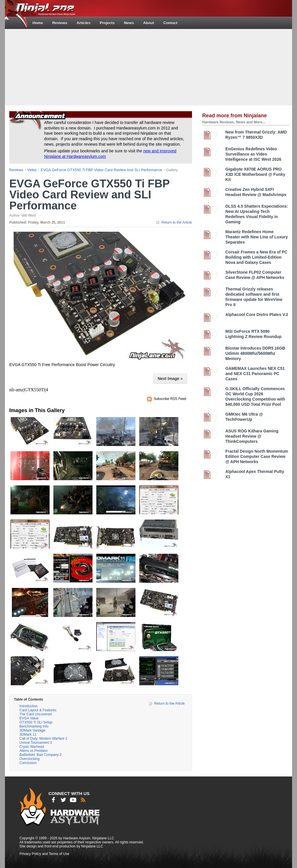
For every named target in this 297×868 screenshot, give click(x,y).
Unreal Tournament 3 (36, 743)
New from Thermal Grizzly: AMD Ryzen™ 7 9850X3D (256, 135)
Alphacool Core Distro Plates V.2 (257, 315)
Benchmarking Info (34, 726)
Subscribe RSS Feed (170, 399)
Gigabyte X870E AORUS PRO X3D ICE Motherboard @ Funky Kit (255, 174)
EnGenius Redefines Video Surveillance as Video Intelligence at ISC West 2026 (253, 154)
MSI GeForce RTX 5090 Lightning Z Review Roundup (253, 334)
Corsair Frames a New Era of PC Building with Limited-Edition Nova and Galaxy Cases (256, 257)
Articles (84, 23)
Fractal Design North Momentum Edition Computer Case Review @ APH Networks (257, 456)
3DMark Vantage (32, 730)
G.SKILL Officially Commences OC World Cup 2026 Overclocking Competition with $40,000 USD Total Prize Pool (255, 396)
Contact (170, 23)
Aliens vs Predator (33, 751)
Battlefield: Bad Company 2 (40, 755)
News (129, 23)
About (148, 23)
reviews (16, 170)
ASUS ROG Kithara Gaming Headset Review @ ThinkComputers (252, 436)
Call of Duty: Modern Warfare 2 (43, 739)
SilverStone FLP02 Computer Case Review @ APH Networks (255, 275)
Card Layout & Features (38, 710)
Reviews (60, 23)
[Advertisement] (148, 67)
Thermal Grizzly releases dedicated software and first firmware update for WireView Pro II (254, 297)
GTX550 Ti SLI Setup (36, 722)
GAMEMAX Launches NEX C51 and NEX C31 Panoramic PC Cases (255, 374)
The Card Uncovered (36, 714)
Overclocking (29, 759)
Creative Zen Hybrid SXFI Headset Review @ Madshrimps (256, 192)
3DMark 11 (28, 734)
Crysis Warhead (32, 747)
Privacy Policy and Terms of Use (44, 854)
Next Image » (170, 379)
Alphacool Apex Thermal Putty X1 (255, 474)
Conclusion (28, 763)
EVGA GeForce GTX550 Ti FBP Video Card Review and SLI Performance (101, 170)
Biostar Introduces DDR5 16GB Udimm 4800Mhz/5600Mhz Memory (255, 353)
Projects (107, 23)
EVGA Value (29, 718)
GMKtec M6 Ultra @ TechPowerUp (244, 417)
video (32, 170)
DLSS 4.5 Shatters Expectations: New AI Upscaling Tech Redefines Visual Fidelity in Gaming (257, 214)
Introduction (29, 706)
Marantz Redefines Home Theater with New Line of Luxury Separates (257, 237)
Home (38, 23)
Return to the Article (177, 222)
